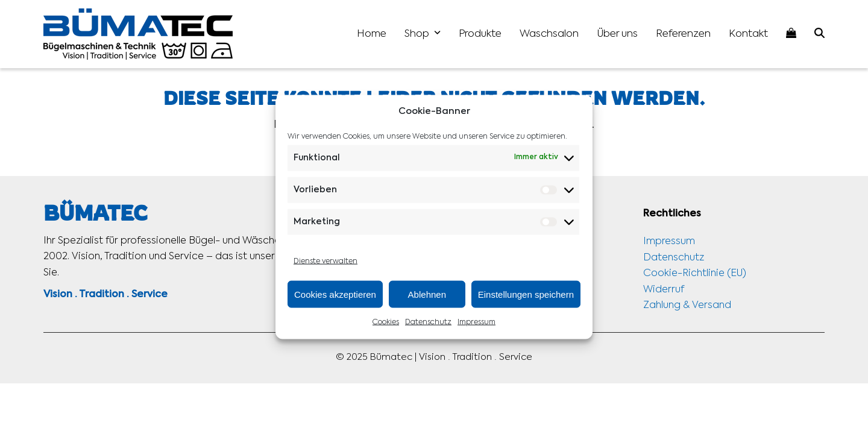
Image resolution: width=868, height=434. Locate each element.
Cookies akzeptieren (335, 294)
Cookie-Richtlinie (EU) (695, 274)
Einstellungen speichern (526, 294)
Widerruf (664, 290)
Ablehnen (427, 294)
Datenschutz (428, 322)
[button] (819, 34)
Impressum (476, 322)
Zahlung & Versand (687, 306)
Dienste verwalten (325, 262)
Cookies (386, 322)
